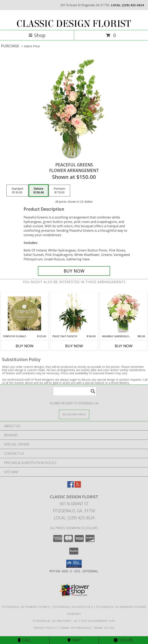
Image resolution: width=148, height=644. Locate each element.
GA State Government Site (94, 621)
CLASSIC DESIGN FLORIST (74, 24)
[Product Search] (75, 391)
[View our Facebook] (71, 486)
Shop (37, 35)
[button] (74, 564)
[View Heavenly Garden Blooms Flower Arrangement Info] (124, 313)
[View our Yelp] (78, 486)
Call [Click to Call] (25, 640)
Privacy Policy (45, 628)
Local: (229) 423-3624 (74, 518)
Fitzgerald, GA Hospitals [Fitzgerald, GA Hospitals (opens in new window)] (73, 607)
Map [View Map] (74, 640)
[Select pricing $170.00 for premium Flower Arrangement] (59, 191)
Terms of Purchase (75, 628)
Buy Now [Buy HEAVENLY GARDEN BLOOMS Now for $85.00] (124, 346)
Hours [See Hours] (123, 640)
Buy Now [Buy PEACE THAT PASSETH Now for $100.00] (74, 346)
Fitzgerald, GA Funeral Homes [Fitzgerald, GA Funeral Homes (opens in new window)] (25, 607)
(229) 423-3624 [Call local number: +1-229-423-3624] (133, 5)
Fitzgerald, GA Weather (52, 621)
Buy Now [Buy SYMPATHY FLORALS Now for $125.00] (25, 346)
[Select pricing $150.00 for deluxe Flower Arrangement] (39, 191)
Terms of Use (104, 628)
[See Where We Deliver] (74, 414)
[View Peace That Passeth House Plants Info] (74, 313)
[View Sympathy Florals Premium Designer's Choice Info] (24, 313)
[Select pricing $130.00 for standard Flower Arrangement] (17, 191)
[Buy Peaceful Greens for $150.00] (74, 271)
